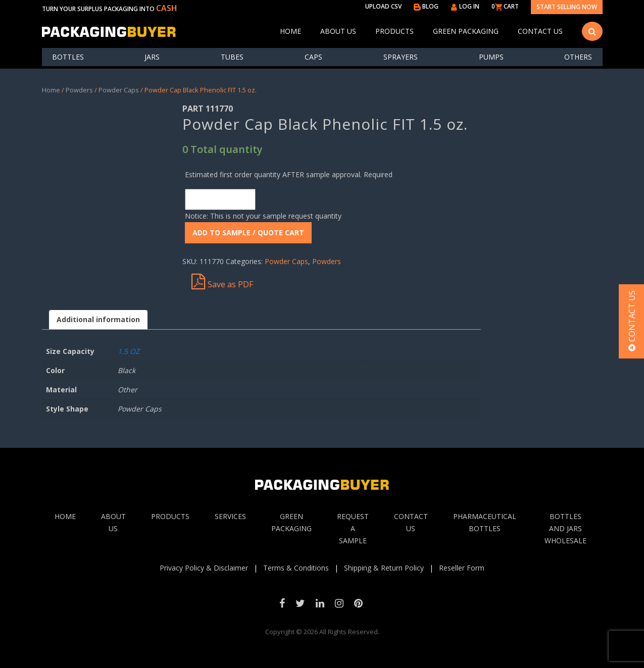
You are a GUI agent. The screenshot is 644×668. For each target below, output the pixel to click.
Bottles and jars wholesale (565, 528)
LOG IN (465, 6)
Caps (313, 57)
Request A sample (353, 528)
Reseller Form (462, 568)
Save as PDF (222, 282)
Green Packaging (466, 31)
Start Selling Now (567, 7)
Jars (152, 57)
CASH (167, 8)
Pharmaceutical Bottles (485, 522)
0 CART (505, 6)
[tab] (98, 320)
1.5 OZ (129, 351)
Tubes (232, 57)
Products (394, 31)
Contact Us (540, 31)
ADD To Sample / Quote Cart (248, 233)
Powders (79, 90)
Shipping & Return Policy (384, 568)
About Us (338, 31)
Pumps (491, 57)
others (578, 57)
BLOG (426, 6)
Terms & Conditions (296, 568)
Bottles (68, 57)
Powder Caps (119, 90)
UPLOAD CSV (383, 6)
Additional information (98, 319)
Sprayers (401, 57)
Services (230, 516)
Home (290, 31)
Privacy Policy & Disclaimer (204, 568)
